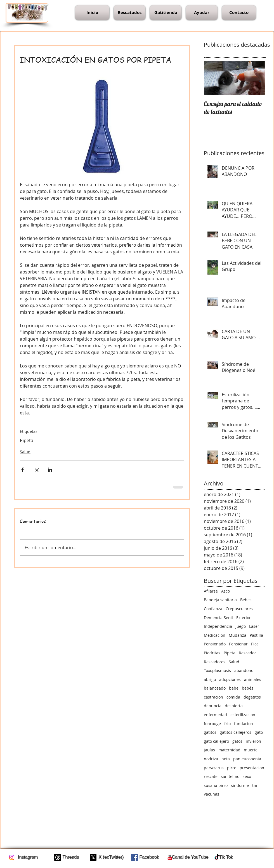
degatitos (252, 697)
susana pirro (216, 785)
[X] (93, 857)
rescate (211, 776)
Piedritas (212, 653)
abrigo (210, 679)
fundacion (244, 724)
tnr (255, 785)
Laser (254, 626)
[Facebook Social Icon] (134, 857)
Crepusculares (239, 609)
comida (233, 697)
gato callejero (216, 741)
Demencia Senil (218, 618)
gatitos (210, 732)
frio (227, 724)
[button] (130, 13)
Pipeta (27, 440)
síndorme (240, 785)
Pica (255, 644)
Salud (25, 452)
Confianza (213, 609)
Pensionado (215, 644)
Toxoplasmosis (217, 670)
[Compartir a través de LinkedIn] (50, 470)
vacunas (212, 794)
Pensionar (238, 644)
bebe (234, 688)
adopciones (230, 679)
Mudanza (238, 635)
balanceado (215, 688)
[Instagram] (12, 857)
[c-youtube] (170, 857)
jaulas (209, 750)
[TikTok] (217, 857)
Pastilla (256, 635)
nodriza (211, 759)
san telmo (230, 776)
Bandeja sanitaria (220, 600)
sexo (247, 776)
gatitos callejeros (236, 732)
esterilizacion (243, 715)
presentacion (252, 768)
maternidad (229, 750)
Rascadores (215, 662)
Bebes (246, 600)
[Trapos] (58, 857)
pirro (232, 768)
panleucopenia (247, 759)
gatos (237, 741)
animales (253, 679)
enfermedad (215, 715)
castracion (213, 697)
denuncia (213, 706)
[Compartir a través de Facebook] (23, 470)
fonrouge (212, 724)
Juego (241, 626)
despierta (234, 706)
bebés (248, 688)
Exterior (244, 618)
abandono (244, 670)
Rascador (247, 653)
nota (226, 759)
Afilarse (211, 591)
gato (259, 732)
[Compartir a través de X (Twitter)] (36, 470)
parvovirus (214, 768)
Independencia (218, 626)
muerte (251, 750)
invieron (253, 741)
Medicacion (215, 635)
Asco (225, 591)
